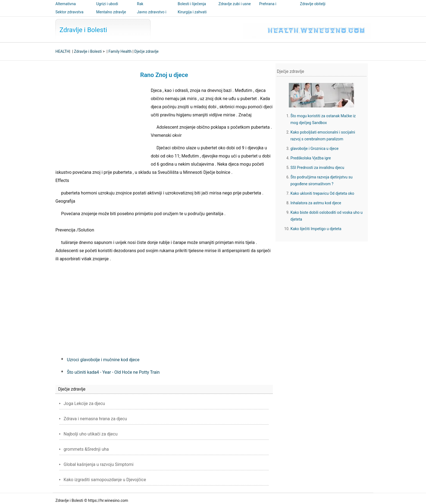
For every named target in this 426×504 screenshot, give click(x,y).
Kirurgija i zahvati (192, 12)
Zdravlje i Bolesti (83, 30)
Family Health (120, 51)
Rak (140, 4)
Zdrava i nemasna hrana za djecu (95, 419)
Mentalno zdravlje (111, 12)
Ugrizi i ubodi (107, 4)
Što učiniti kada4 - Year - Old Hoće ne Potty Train (113, 372)
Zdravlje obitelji (313, 4)
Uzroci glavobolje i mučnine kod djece (103, 360)
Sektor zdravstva (69, 12)
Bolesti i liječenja (192, 4)
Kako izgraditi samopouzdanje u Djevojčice (105, 480)
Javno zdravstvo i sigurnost (152, 16)
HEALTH (62, 51)
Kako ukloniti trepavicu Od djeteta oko (322, 193)
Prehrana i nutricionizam (271, 8)
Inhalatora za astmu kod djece (316, 203)
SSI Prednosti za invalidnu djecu (317, 168)
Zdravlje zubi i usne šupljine (235, 8)
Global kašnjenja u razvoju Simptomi (98, 464)
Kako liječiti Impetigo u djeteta (316, 229)
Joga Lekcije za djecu (84, 403)
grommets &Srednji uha (86, 449)
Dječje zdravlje (147, 51)
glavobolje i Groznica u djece (314, 149)
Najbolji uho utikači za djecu (91, 434)
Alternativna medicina (66, 8)
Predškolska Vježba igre (311, 158)
